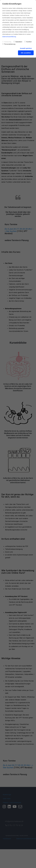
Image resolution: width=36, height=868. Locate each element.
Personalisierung (9, 44)
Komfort (28, 42)
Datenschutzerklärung (9, 37)
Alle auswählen (26, 53)
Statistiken (18, 42)
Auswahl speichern (26, 48)
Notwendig (7, 42)
